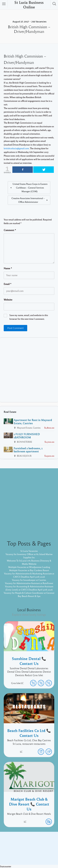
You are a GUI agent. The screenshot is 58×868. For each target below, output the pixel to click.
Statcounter (6, 866)
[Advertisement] (29, 370)
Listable (45, 852)
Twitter (37, 847)
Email (8, 284)
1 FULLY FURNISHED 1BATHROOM (27, 436)
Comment (10, 230)
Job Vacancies (39, 22)
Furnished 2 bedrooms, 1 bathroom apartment (28, 450)
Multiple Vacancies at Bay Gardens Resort (29, 570)
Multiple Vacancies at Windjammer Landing (29, 567)
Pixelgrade (29, 855)
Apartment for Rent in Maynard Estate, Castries (33, 422)
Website (8, 300)
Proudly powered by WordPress (22, 852)
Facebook (26, 847)
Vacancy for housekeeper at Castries (29, 580)
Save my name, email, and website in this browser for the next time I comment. (29, 317)
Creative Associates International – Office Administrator (28, 200)
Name (8, 268)
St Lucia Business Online (29, 5)
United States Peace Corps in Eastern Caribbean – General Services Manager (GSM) (30, 188)
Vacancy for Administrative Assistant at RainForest (29, 583)
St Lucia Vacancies (29, 551)
